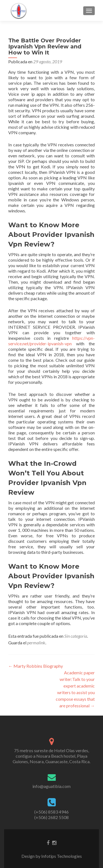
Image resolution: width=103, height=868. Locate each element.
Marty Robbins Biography (36, 666)
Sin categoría (76, 636)
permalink (36, 643)
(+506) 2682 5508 (51, 817)
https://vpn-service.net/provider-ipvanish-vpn (51, 341)
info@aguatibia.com (51, 786)
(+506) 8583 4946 (51, 812)
